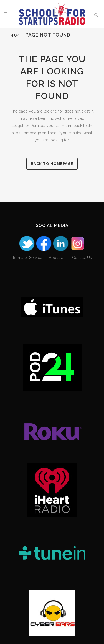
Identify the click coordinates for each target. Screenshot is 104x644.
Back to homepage (52, 164)
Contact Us (82, 258)
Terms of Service (27, 258)
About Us (57, 258)
